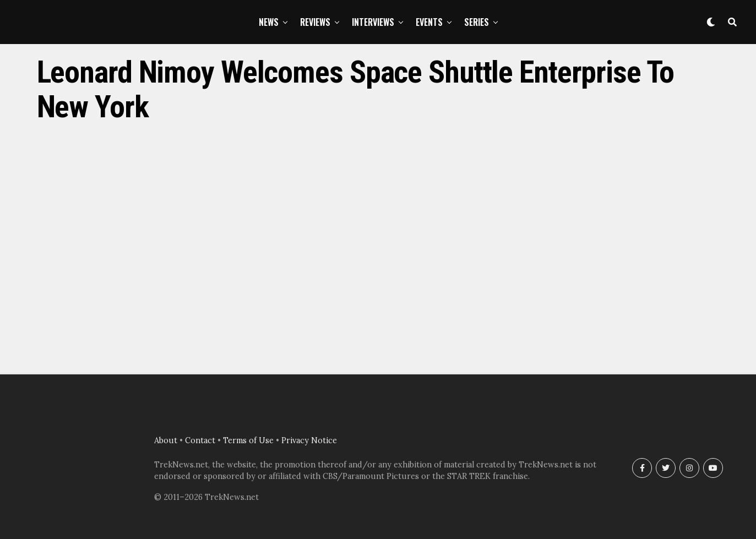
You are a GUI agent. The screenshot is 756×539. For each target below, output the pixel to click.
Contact (200, 440)
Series (477, 22)
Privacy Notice (309, 440)
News (269, 22)
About (166, 440)
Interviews (373, 22)
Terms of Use (248, 440)
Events (429, 22)
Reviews (315, 22)
